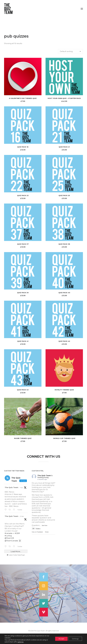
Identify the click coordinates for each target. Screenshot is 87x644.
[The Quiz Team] (43, 9)
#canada (8, 533)
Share (47, 532)
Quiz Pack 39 (23, 293)
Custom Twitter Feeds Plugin (16, 555)
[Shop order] (70, 51)
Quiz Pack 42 (64, 341)
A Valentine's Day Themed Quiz (23, 98)
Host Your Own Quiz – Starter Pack (64, 98)
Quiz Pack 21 (64, 147)
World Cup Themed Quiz (64, 438)
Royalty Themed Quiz (64, 390)
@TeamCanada (11, 541)
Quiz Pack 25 (64, 195)
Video (36, 529)
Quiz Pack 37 (23, 244)
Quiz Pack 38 (64, 244)
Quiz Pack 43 (23, 390)
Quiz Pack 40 (64, 293)
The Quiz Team (11, 487)
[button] (82, 9)
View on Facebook (37, 532)
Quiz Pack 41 (23, 341)
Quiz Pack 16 (23, 147)
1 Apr (21, 488)
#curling (8, 536)
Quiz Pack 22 (23, 195)
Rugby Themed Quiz (23, 438)
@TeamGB (9, 538)
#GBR (17, 533)
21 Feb (22, 516)
